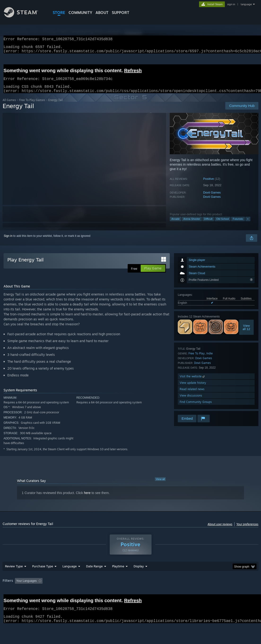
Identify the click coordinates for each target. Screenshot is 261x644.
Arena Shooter (192, 225)
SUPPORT (121, 13)
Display (139, 578)
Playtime (118, 578)
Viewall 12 (246, 333)
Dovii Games (212, 198)
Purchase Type (43, 578)
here (87, 498)
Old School (223, 225)
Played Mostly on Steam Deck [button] (145, 593)
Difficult (208, 225)
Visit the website (193, 382)
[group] (130, 596)
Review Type (14, 578)
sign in (231, 4)
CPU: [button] (209, 593)
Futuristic (238, 225)
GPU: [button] (224, 593)
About (102, 13)
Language (70, 578)
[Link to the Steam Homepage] (25, 16)
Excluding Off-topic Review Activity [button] (74, 593)
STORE (59, 13)
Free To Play (197, 359)
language (246, 4)
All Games (9, 106)
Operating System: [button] (184, 593)
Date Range (94, 578)
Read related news (192, 395)
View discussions (191, 401)
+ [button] (248, 225)
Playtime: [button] (111, 593)
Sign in (8, 242)
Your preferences (247, 530)
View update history (193, 388)
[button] (18, 593)
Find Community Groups (196, 408)
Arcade (176, 225)
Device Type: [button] (12, 600)
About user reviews (220, 530)
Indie (210, 359)
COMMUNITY (80, 13)
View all (160, 485)
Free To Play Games (32, 106)
